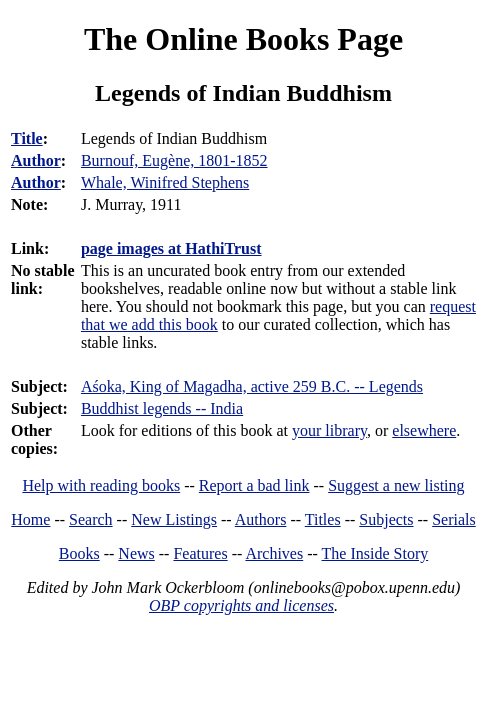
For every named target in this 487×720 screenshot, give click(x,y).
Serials (454, 519)
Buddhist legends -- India (162, 408)
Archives (274, 553)
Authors (261, 519)
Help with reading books (101, 485)
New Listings (174, 519)
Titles (323, 519)
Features (200, 553)
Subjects (386, 519)
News (136, 553)
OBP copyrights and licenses (241, 605)
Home (30, 519)
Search (91, 519)
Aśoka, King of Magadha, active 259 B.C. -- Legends (252, 386)
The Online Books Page (243, 39)
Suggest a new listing (396, 485)
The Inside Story (375, 553)
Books (79, 553)
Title (27, 138)
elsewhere (424, 430)
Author (36, 160)
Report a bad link (254, 485)
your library (329, 430)
